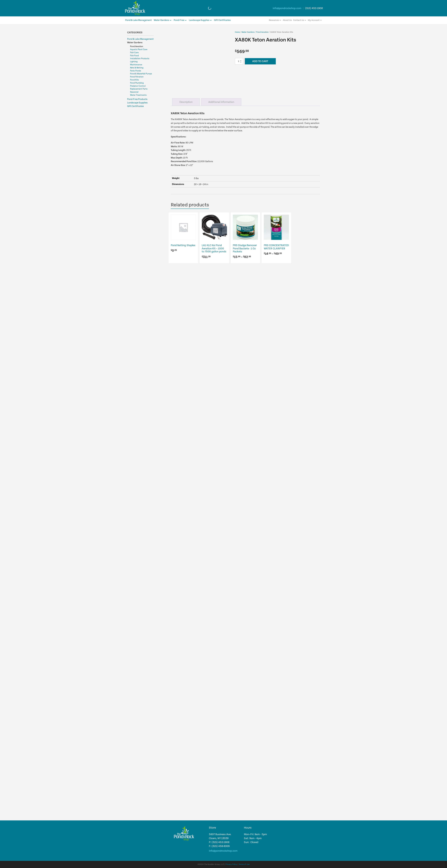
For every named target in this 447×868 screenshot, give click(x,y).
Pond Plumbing (137, 83)
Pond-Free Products (137, 99)
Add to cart (260, 61)
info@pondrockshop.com (287, 8)
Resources (275, 20)
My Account (315, 20)
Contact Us (300, 20)
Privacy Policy (231, 864)
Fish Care (134, 53)
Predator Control (138, 86)
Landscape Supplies (200, 20)
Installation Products (140, 59)
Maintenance (136, 65)
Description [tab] (186, 102)
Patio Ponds (136, 71)
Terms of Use (244, 864)
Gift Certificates (222, 20)
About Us (287, 20)
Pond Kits (134, 80)
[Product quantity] (239, 61)
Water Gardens (163, 20)
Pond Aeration (137, 46)
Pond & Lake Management (138, 20)
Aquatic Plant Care (139, 50)
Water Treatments (138, 95)
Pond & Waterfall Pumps (141, 74)
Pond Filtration (137, 77)
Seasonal (134, 92)
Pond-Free (180, 20)
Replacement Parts (139, 89)
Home (237, 32)
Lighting (134, 62)
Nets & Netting (137, 68)
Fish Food (134, 56)
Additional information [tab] (221, 102)
